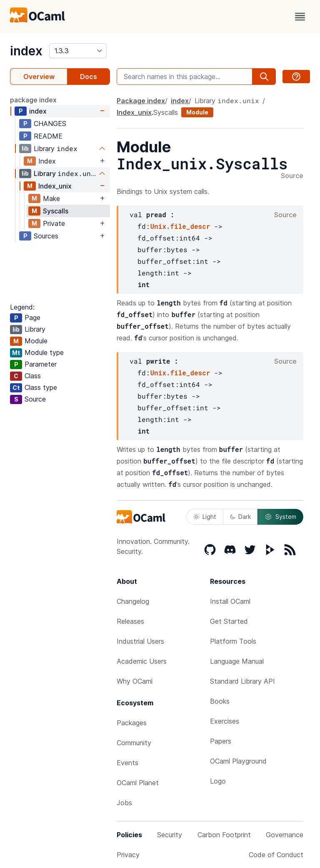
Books (220, 701)
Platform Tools (233, 641)
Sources (46, 236)
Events (127, 763)
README (48, 136)
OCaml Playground (238, 761)
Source (292, 176)
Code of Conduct (276, 855)
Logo (218, 781)
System (280, 517)
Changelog (133, 601)
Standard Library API (242, 681)
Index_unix (55, 186)
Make (51, 198)
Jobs (124, 803)
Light (205, 517)
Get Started (229, 621)
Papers (221, 741)
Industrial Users (140, 641)
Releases (130, 621)
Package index (141, 101)
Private (54, 223)
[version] (78, 51)
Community (134, 743)
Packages (132, 723)
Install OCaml (230, 601)
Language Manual (237, 661)
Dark (240, 517)
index (26, 51)
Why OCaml (135, 681)
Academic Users (142, 661)
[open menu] (300, 17)
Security (170, 835)
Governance (285, 835)
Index (47, 161)
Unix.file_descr (180, 226)
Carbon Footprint (224, 835)
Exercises (225, 721)
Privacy (128, 855)
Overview (39, 77)
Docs (89, 77)
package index (33, 100)
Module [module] (197, 112)
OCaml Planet (138, 783)
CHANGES (50, 124)
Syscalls (56, 211)
